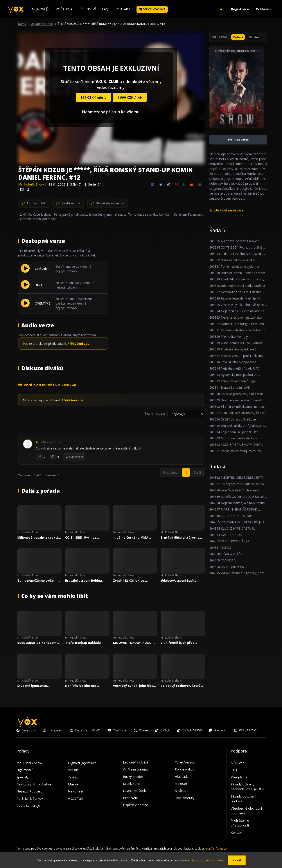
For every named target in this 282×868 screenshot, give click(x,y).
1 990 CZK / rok (130, 97)
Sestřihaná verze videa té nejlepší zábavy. (73, 269)
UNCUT (40, 285)
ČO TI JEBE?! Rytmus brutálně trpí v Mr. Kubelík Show (86, 538)
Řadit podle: (155, 414)
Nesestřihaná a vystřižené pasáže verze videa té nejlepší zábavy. (74, 303)
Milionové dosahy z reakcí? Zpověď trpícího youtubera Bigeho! (39, 538)
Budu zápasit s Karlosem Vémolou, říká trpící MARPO (39, 643)
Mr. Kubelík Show (42, 24)
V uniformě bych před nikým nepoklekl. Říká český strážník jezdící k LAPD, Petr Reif (179, 643)
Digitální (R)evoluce (82, 763)
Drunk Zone (132, 783)
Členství (88, 9)
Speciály (22, 777)
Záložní (254, 37)
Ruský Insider (133, 776)
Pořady (62, 9)
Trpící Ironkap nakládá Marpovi (83, 643)
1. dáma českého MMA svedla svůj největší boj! (132, 538)
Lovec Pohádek (134, 790)
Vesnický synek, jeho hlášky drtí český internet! (135, 686)
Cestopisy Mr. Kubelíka (34, 784)
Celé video (42, 269)
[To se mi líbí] (39, 457)
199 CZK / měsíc (93, 97)
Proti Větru (131, 798)
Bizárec (180, 790)
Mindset (181, 783)
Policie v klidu (184, 769)
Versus (73, 770)
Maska (73, 784)
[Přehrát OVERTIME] (25, 306)
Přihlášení (264, 9)
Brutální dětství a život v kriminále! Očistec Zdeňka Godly (181, 538)
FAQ (105, 9)
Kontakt (122, 9)
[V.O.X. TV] (16, 9)
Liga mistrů (25, 770)
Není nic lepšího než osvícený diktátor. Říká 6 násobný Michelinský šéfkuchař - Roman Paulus (86, 686)
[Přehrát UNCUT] (25, 288)
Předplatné (239, 777)
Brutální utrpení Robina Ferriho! (84, 581)
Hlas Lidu (182, 776)
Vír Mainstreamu (135, 769)
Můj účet (237, 763)
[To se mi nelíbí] (53, 457)
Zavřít (237, 860)
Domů (22, 24)
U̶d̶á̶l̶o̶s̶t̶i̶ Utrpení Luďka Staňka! (179, 581)
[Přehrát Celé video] (25, 271)
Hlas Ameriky (185, 798)
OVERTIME (43, 303)
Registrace (240, 9)
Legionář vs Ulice (136, 762)
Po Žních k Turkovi (30, 798)
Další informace (216, 848)
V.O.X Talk (75, 798)
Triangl (73, 777)
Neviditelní (76, 791)
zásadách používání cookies (203, 860)
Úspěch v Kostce (136, 805)
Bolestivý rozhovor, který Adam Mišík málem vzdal (181, 686)
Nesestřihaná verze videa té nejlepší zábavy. (75, 285)
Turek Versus (185, 762)
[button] (221, 9)
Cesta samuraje (28, 805)
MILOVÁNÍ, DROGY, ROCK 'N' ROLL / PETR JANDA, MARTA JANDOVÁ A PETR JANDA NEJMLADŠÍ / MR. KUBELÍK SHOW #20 (135, 643)
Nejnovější (41, 9)
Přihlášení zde (79, 344)
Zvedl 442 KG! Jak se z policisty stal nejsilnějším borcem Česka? (133, 581)
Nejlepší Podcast (29, 791)
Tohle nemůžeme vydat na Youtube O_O (38, 581)
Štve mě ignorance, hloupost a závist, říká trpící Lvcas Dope (35, 686)
